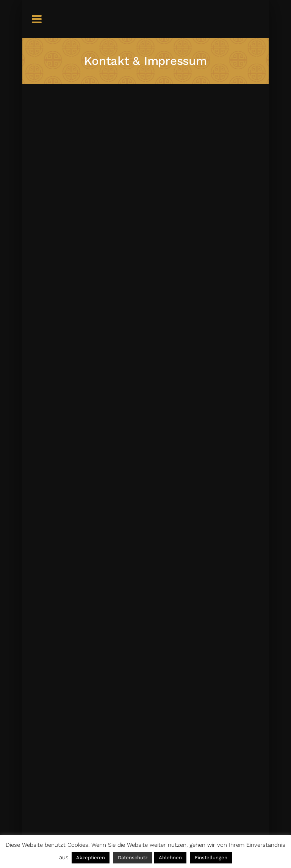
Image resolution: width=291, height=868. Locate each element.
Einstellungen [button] (211, 858)
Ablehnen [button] (170, 858)
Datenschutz (133, 858)
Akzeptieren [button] (91, 858)
